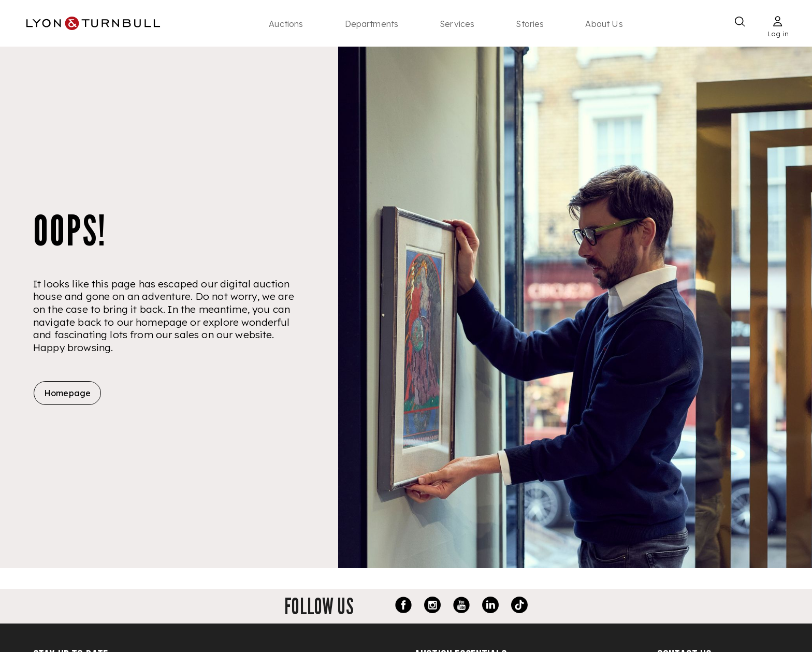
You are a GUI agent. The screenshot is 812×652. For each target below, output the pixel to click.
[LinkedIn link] (490, 606)
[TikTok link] (519, 606)
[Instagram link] (432, 606)
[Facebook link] (403, 606)
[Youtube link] (461, 606)
